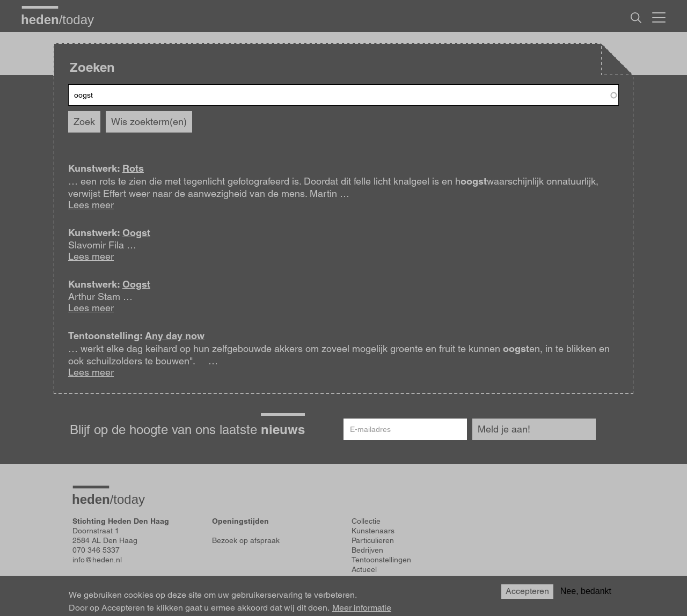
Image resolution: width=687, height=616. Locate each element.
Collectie (366, 521)
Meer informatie (362, 608)
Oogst (136, 233)
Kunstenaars (373, 531)
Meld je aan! (504, 429)
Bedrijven (367, 550)
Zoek (84, 122)
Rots (133, 168)
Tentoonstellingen (381, 560)
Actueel (364, 569)
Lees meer (91, 205)
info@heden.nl (97, 560)
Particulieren (373, 540)
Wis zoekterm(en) (149, 122)
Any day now (175, 336)
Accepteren (527, 591)
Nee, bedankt (586, 591)
